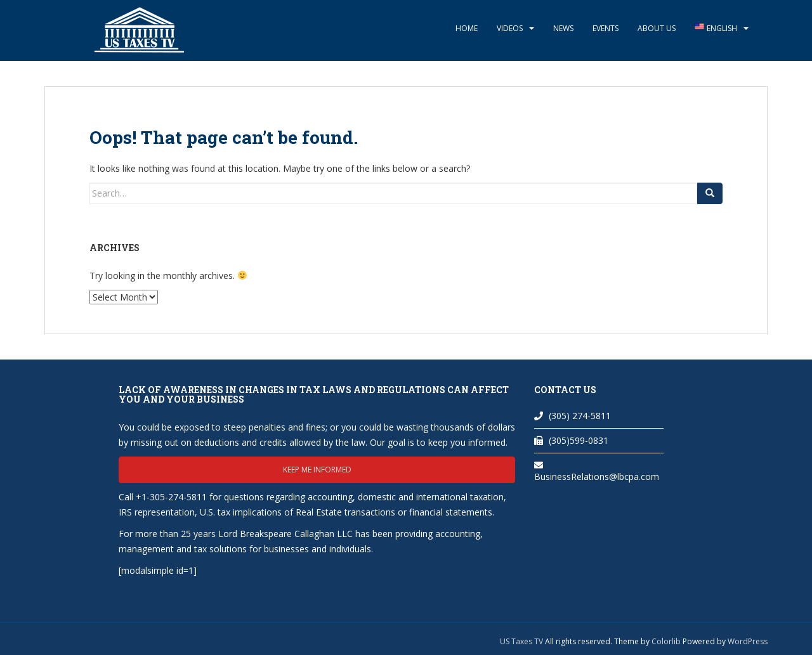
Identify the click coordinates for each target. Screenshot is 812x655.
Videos (510, 28)
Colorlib (666, 641)
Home (467, 28)
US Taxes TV (522, 641)
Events (606, 28)
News (563, 28)
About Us (657, 28)
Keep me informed (317, 470)
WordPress (748, 641)
